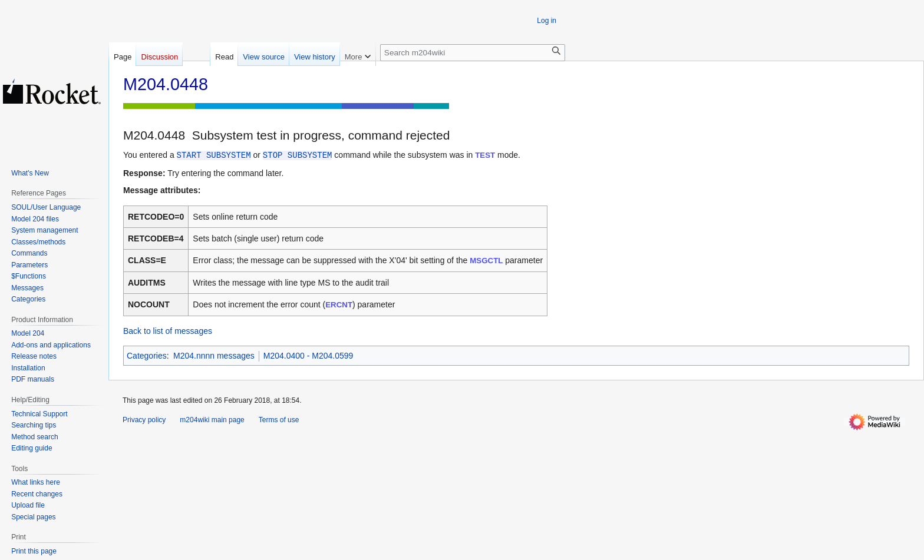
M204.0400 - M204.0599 (308, 356)
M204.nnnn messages (214, 356)
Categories (147, 356)
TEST (485, 155)
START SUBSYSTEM (214, 155)
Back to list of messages (168, 331)
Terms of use (279, 420)
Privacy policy (144, 420)
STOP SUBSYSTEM (298, 155)
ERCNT (339, 305)
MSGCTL (486, 261)
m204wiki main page (212, 420)
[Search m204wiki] (473, 53)
